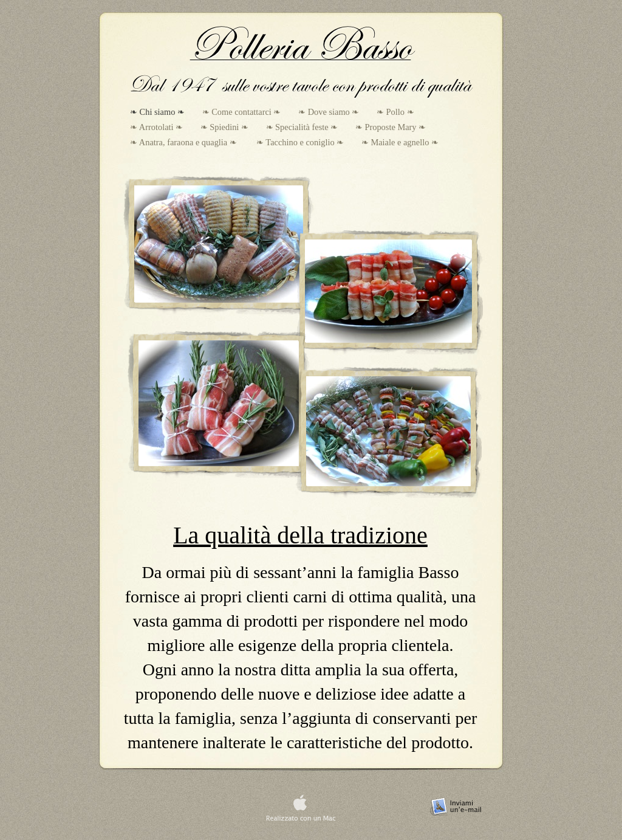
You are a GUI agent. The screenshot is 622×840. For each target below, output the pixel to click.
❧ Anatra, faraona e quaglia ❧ (186, 142)
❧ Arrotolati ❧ (158, 127)
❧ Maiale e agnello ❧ (400, 142)
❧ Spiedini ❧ (226, 127)
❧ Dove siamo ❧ (330, 112)
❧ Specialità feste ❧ (303, 127)
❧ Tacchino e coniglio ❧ (301, 142)
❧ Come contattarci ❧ (243, 112)
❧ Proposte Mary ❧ (391, 127)
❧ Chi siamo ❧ (159, 112)
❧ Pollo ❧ (395, 112)
